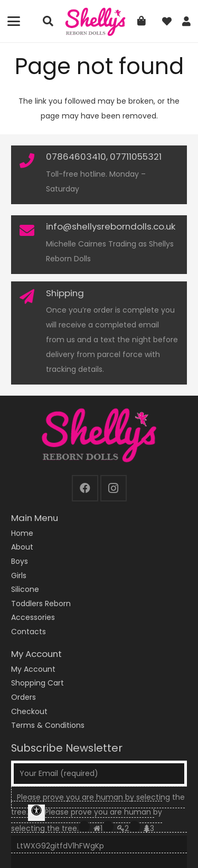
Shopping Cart (37, 683)
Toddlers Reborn (41, 604)
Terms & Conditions (48, 725)
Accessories (33, 617)
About (22, 547)
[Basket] (142, 21)
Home (22, 533)
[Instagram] (114, 488)
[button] (14, 21)
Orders (23, 697)
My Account (33, 669)
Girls (19, 575)
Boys (20, 561)
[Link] (186, 21)
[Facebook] (85, 488)
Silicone (25, 589)
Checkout (29, 711)
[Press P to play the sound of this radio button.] (84, 826)
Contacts (29, 632)
